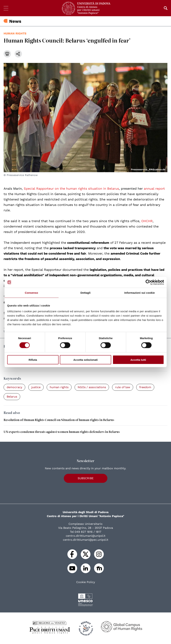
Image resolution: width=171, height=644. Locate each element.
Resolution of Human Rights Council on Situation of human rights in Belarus (59, 420)
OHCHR (147, 221)
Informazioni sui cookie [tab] (140, 293)
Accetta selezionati (85, 360)
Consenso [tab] (31, 293)
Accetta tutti (138, 360)
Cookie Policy (86, 582)
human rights (15, 33)
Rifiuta (33, 360)
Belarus (12, 397)
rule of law (123, 387)
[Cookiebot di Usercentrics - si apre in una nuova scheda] (148, 282)
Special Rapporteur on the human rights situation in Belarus (71, 188)
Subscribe (86, 478)
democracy (14, 387)
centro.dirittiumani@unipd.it (86, 536)
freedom (145, 387)
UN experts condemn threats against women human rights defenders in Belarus (62, 432)
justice (36, 387)
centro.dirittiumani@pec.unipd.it (86, 540)
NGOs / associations (92, 387)
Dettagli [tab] (86, 293)
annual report (154, 188)
